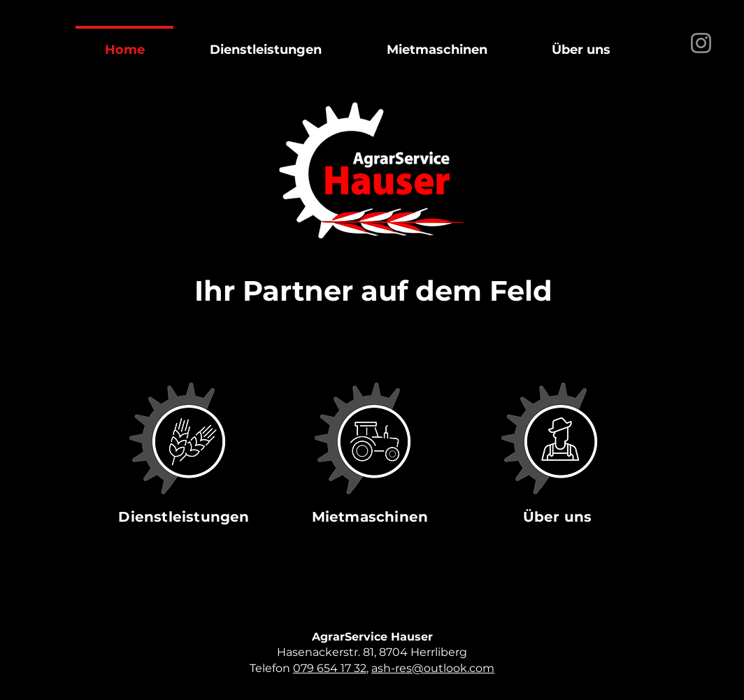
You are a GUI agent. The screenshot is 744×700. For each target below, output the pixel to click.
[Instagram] (701, 43)
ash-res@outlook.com (433, 668)
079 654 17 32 (330, 668)
